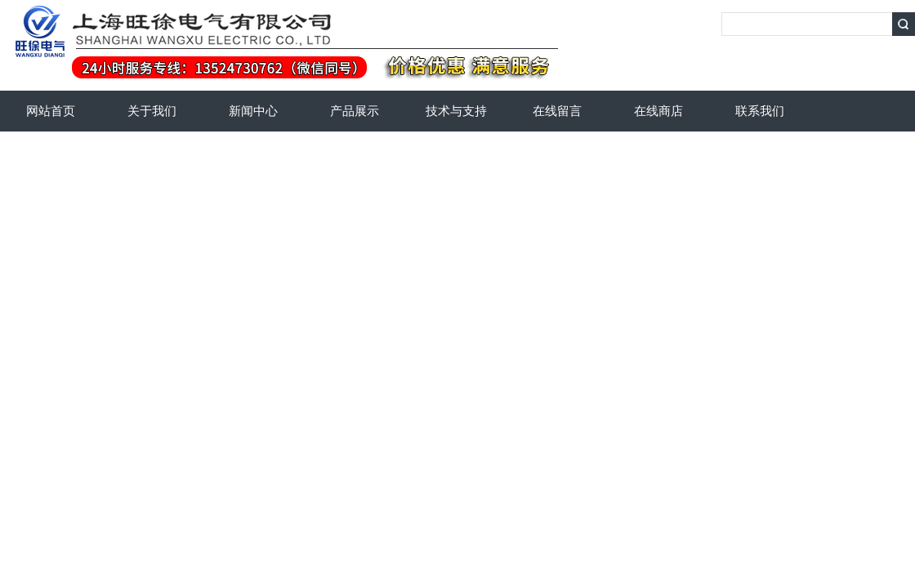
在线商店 (658, 111)
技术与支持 (456, 111)
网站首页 (51, 111)
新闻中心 (253, 111)
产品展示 (355, 111)
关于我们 (152, 111)
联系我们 (760, 111)
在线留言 (557, 111)
